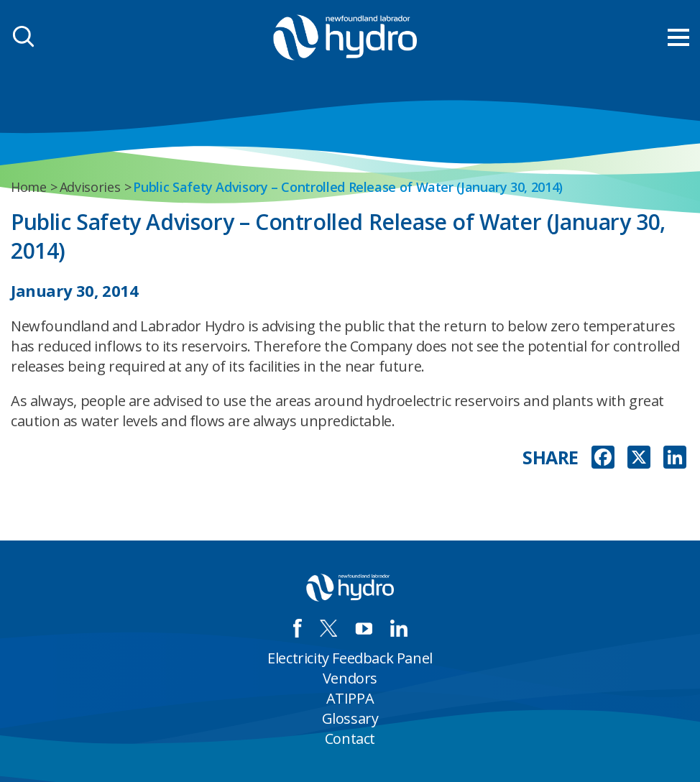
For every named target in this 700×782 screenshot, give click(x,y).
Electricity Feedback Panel (350, 658)
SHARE (551, 457)
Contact (350, 739)
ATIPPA (350, 698)
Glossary (350, 718)
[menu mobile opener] (678, 37)
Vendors (350, 678)
